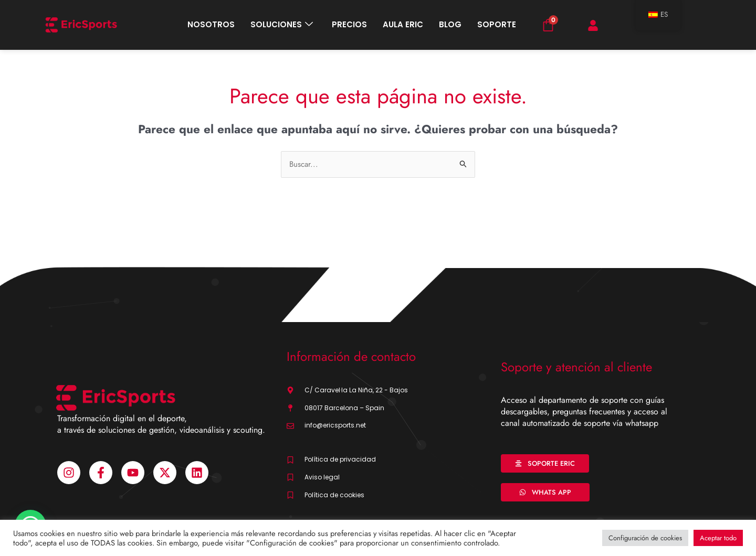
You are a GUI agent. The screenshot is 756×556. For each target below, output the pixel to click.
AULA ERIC (403, 24)
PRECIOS (349, 24)
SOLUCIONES (282, 25)
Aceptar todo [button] (718, 538)
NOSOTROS (211, 24)
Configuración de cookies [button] (645, 538)
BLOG (450, 24)
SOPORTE (497, 24)
